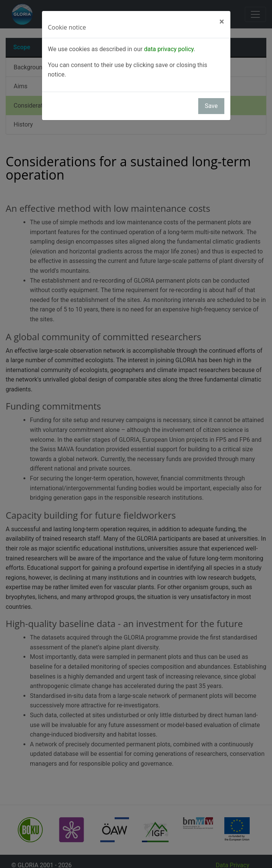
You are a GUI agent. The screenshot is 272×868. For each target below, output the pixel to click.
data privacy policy (169, 49)
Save (211, 106)
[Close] (222, 22)
